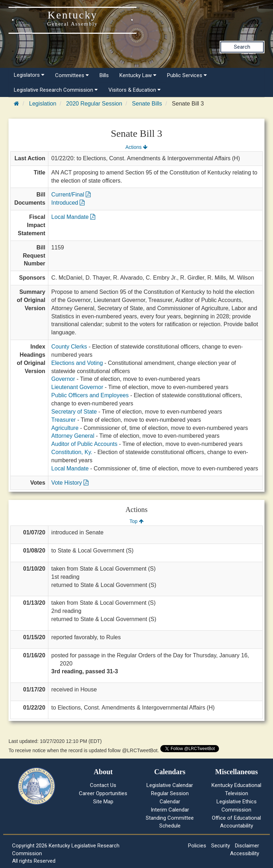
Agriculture (65, 428)
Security (221, 846)
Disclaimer (247, 846)
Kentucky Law (138, 75)
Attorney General (73, 436)
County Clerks (69, 347)
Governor (63, 379)
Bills (104, 75)
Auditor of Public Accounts (84, 444)
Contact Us (103, 785)
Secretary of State (74, 412)
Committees (72, 75)
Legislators (29, 75)
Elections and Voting (77, 363)
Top (136, 521)
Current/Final (71, 195)
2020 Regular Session (94, 104)
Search (242, 47)
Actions (136, 147)
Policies (197, 846)
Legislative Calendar (170, 785)
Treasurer (63, 420)
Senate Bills (147, 104)
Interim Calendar (170, 810)
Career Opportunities (103, 793)
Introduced (68, 203)
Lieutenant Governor (77, 387)
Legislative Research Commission (56, 90)
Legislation (43, 104)
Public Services (187, 75)
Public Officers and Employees (90, 395)
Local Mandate (73, 217)
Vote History (70, 483)
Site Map (103, 802)
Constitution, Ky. (72, 452)
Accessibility (245, 853)
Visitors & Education (135, 90)
